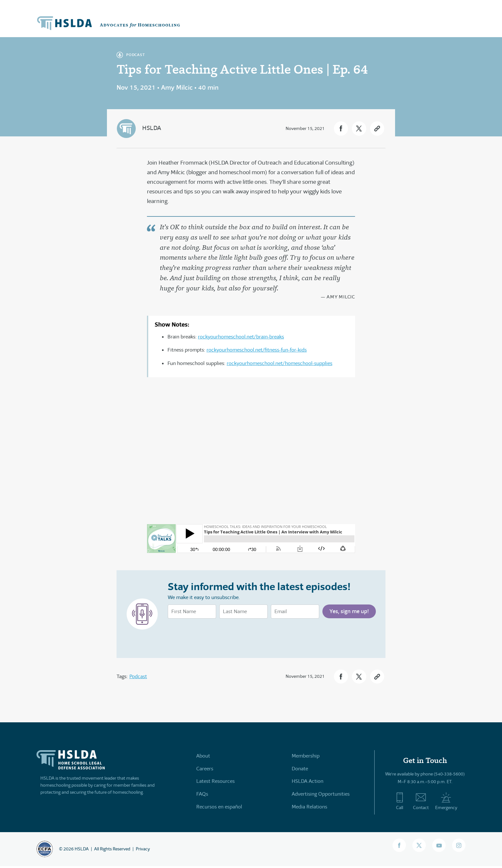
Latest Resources (215, 783)
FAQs (202, 795)
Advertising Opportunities (321, 795)
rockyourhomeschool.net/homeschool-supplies (279, 363)
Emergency (446, 803)
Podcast (138, 677)
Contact (421, 803)
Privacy (143, 851)
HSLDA (152, 128)
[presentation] (216, 636)
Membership (306, 758)
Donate (300, 770)
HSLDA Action (308, 783)
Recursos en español (219, 808)
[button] (336, 129)
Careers (205, 770)
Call (400, 803)
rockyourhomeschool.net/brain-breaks (241, 337)
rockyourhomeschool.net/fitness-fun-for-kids (257, 350)
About (203, 758)
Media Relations (309, 808)
